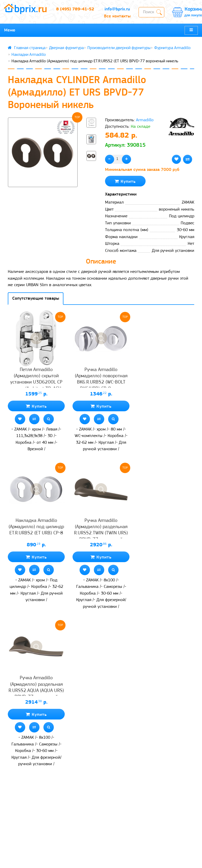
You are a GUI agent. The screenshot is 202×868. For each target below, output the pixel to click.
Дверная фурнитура (66, 48)
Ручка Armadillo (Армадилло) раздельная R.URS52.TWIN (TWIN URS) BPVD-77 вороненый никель (101, 533)
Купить (125, 181)
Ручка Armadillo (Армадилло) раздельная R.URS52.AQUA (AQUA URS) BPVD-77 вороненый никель (36, 691)
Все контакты (117, 16)
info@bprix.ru (117, 9)
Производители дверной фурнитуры (119, 48)
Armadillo (145, 120)
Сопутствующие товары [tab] (36, 298)
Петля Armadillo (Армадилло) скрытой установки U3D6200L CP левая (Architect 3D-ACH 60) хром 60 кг (36, 382)
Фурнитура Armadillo (172, 48)
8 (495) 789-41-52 (75, 9)
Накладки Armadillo (29, 55)
